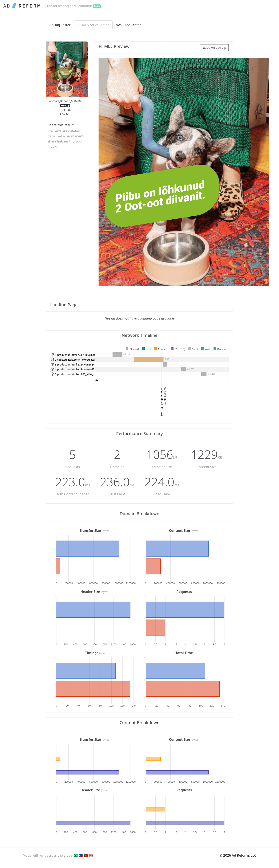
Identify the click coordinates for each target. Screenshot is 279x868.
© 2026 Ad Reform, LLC (238, 855)
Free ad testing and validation (73, 6)
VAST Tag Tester (129, 25)
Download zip (214, 47)
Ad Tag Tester (60, 25)
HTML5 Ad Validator (93, 25)
